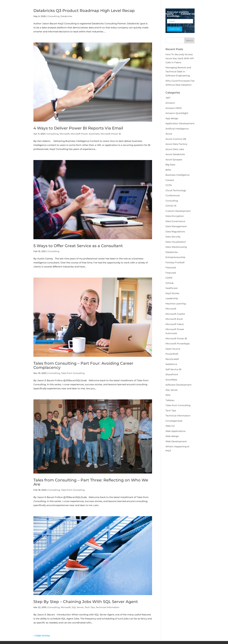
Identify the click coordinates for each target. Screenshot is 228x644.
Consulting (53, 134)
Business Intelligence (177, 175)
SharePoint (172, 374)
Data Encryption (175, 216)
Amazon (170, 103)
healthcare (172, 288)
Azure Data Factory (176, 144)
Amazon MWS (174, 108)
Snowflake (171, 380)
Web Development (176, 441)
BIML (168, 170)
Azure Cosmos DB (176, 139)
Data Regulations (175, 232)
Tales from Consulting (73, 373)
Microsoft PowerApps (178, 344)
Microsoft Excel (174, 319)
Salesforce (171, 364)
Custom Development (178, 211)
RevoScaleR (172, 359)
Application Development (180, 123)
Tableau (170, 400)
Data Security (173, 237)
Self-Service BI (173, 369)
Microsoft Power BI (111, 134)
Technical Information (108, 607)
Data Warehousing (176, 247)
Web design (172, 436)
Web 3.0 (170, 426)
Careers (170, 180)
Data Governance (175, 221)
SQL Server (78, 607)
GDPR (169, 278)
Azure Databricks (175, 154)
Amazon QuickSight (177, 113)
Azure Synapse (174, 160)
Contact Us (188, 14)
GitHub (170, 283)
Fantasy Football (175, 262)
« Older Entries (42, 636)
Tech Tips (90, 607)
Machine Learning (176, 304)
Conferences (173, 195)
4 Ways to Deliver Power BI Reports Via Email (78, 128)
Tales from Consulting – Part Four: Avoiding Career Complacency (83, 365)
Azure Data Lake (175, 149)
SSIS (168, 395)
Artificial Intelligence (177, 129)
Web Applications (175, 431)
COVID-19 (171, 206)
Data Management (176, 226)
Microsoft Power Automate (85, 134)
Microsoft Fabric (175, 324)
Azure (169, 134)
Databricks (172, 252)
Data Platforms (117, 14)
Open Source (173, 349)
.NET (168, 98)
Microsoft (65, 134)
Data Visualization (176, 242)
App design (172, 118)
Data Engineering (145, 14)
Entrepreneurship (175, 257)
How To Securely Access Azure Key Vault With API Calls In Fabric (180, 58)
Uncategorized (174, 421)
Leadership (172, 298)
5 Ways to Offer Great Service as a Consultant (78, 246)
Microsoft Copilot (175, 314)
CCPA (169, 185)
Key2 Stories (172, 293)
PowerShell (172, 354)
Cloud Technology (176, 190)
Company (169, 14)
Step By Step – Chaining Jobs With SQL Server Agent (86, 602)
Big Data (170, 165)
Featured (171, 267)
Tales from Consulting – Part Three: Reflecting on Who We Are (91, 482)
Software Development (178, 385)
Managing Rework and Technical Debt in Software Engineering (178, 72)
